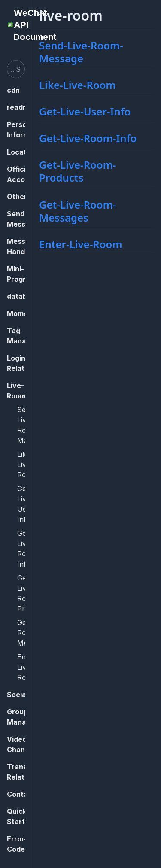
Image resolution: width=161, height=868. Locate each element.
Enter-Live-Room (80, 244)
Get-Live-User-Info (85, 111)
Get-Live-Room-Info (88, 138)
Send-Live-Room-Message (81, 52)
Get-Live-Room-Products (77, 171)
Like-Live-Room (77, 85)
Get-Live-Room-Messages (77, 211)
